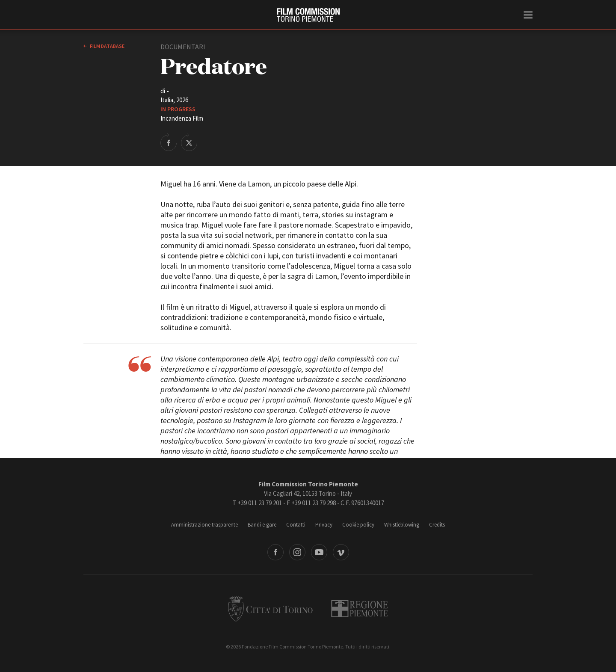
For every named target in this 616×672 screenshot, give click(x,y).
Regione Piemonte (360, 609)
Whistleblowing (402, 525)
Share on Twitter (189, 142)
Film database (107, 46)
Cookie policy (358, 525)
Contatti (296, 525)
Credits (437, 525)
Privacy (324, 525)
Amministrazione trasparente (204, 525)
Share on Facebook (169, 142)
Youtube (319, 552)
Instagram (297, 552)
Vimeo (341, 552)
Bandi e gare (262, 525)
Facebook (275, 552)
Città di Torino (270, 609)
